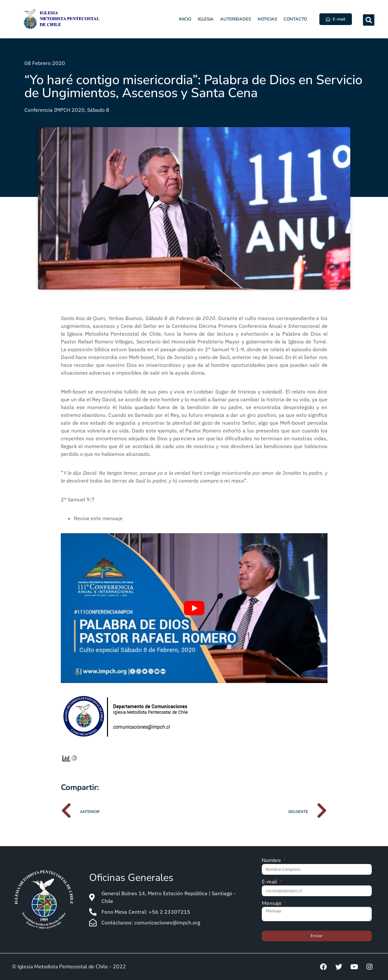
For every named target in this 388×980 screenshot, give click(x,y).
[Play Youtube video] (194, 608)
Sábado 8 (98, 110)
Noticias (267, 19)
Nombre (272, 861)
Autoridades (236, 19)
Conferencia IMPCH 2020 (54, 110)
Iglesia (206, 19)
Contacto (295, 19)
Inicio (185, 19)
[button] (369, 20)
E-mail (270, 882)
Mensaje (272, 904)
